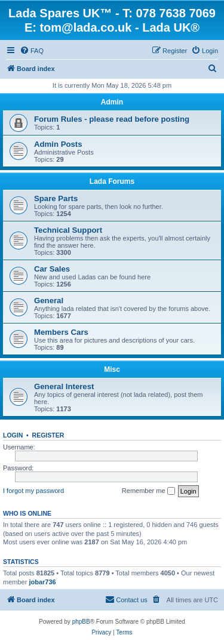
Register (48, 435)
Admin (112, 102)
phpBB (81, 622)
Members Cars (61, 332)
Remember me (148, 491)
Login (13, 435)
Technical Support (68, 230)
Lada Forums (112, 181)
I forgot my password (33, 491)
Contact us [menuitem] (126, 599)
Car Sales (52, 269)
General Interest (64, 386)
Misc (112, 369)
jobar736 (42, 582)
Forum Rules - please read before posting (112, 119)
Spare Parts (56, 198)
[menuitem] (32, 51)
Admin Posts (58, 144)
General (49, 301)
